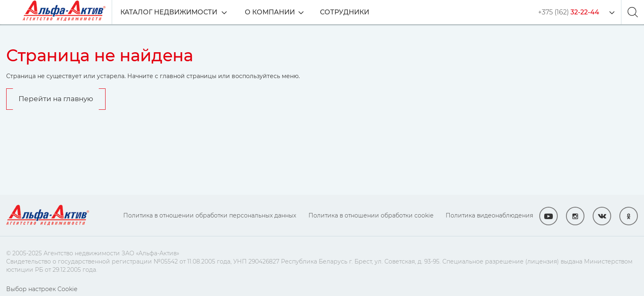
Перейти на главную (56, 99)
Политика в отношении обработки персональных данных (210, 215)
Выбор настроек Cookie (42, 289)
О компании (270, 12)
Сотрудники (345, 12)
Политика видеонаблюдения (489, 215)
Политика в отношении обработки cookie (371, 215)
